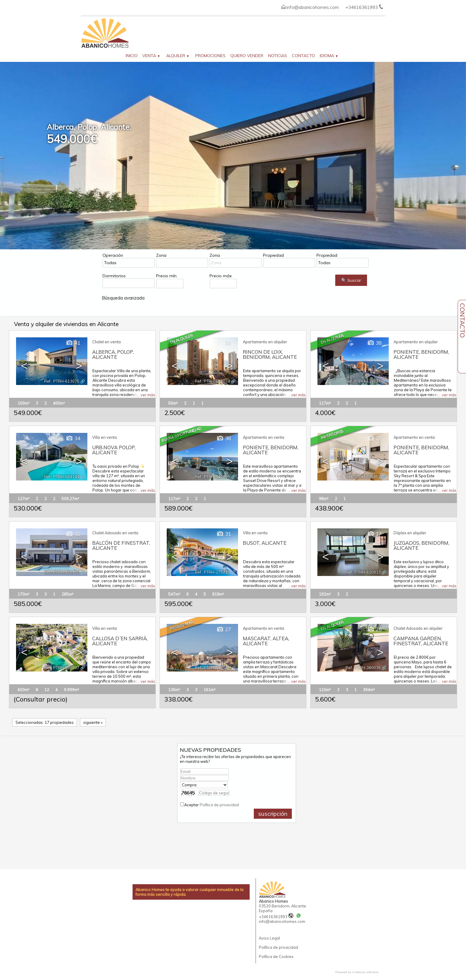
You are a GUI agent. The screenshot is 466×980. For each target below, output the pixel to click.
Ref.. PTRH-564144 (62, 477)
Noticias (278, 56)
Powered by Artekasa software (357, 972)
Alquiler (177, 56)
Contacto (303, 56)
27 (374, 438)
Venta (151, 56)
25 (374, 629)
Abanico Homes (273, 901)
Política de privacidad (219, 805)
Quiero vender (247, 56)
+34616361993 (276, 917)
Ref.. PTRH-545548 (212, 668)
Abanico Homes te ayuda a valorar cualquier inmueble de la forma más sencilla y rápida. (189, 892)
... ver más (146, 395)
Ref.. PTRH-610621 (363, 381)
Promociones (210, 56)
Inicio (132, 56)
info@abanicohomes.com (313, 7)
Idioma (329, 56)
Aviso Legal (269, 938)
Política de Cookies (276, 956)
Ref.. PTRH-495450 (62, 572)
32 (73, 534)
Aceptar (212, 805)
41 (73, 343)
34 (73, 438)
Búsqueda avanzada (123, 298)
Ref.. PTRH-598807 (62, 668)
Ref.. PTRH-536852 (363, 477)
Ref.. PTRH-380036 (363, 668)
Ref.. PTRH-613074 (212, 381)
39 (224, 343)
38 (374, 343)
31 (224, 534)
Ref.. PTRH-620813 (363, 572)
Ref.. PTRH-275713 (212, 572)
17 (374, 534)
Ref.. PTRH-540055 (212, 477)
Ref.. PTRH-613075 (62, 381)
